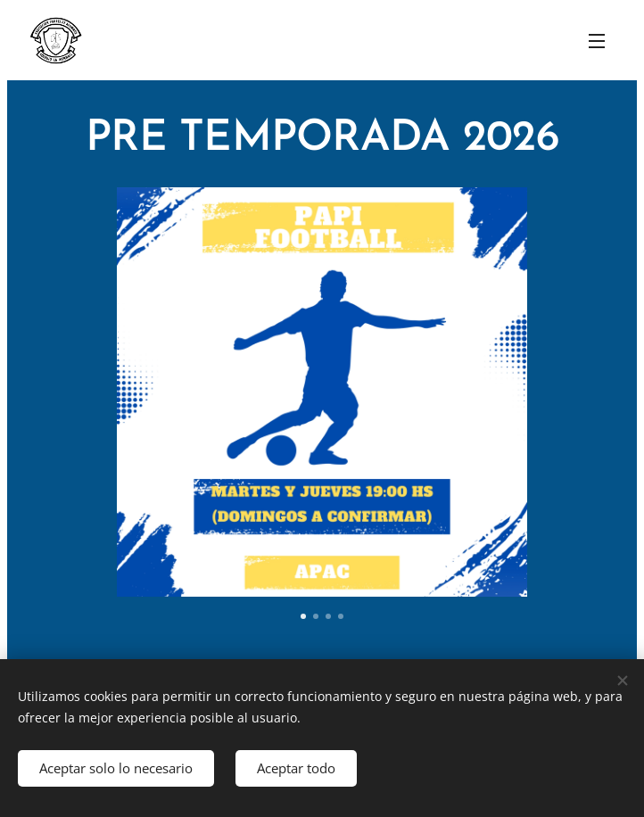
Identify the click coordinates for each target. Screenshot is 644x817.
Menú (597, 41)
